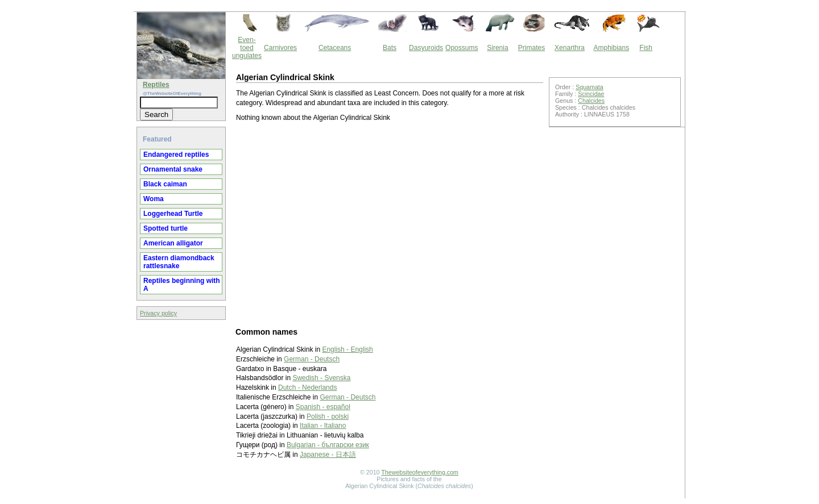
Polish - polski (328, 416)
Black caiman (165, 184)
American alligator (173, 243)
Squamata (590, 87)
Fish (646, 48)
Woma (154, 199)
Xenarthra (570, 48)
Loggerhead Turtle (173, 214)
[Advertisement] (390, 224)
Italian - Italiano (323, 426)
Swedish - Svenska (321, 378)
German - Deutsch (312, 359)
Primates (531, 48)
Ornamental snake (173, 169)
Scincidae (591, 94)
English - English (347, 349)
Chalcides (591, 101)
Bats (390, 48)
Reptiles (156, 85)
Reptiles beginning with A (182, 285)
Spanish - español (323, 407)
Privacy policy (158, 313)
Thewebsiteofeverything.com (420, 472)
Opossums (462, 48)
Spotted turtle (166, 228)
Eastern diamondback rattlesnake (179, 262)
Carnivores (280, 48)
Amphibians (611, 48)
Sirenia (497, 48)
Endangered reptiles (176, 155)
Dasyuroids (426, 48)
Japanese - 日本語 (328, 455)
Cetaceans (335, 48)
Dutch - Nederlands (307, 388)
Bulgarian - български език (328, 445)
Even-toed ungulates (247, 48)
